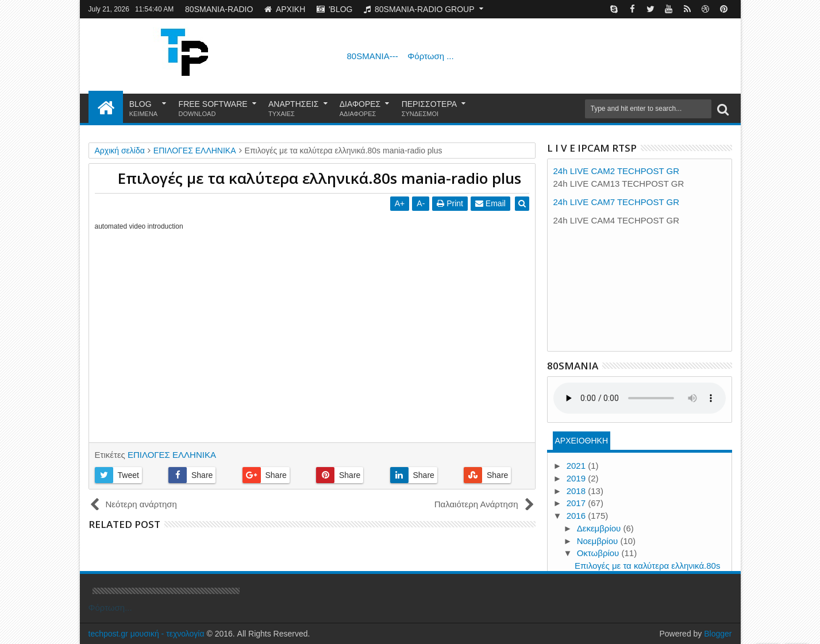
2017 (578, 503)
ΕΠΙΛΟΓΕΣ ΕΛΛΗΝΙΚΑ (172, 455)
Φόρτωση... (110, 608)
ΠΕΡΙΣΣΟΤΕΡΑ (429, 109)
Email (491, 203)
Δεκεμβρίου (600, 528)
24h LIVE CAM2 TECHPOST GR (617, 171)
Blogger (718, 634)
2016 (578, 516)
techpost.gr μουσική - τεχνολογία (147, 634)
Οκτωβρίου (599, 553)
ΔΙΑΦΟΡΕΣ (360, 109)
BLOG (144, 109)
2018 (578, 491)
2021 (578, 466)
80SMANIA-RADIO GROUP (419, 9)
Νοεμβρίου (599, 541)
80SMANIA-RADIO (219, 9)
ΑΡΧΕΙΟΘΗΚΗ (581, 441)
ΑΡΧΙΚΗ (285, 9)
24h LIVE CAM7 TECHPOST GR (617, 202)
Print (451, 203)
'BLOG (335, 9)
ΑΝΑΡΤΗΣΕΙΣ (293, 109)
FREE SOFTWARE (213, 109)
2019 (578, 478)
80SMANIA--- (401, 56)
